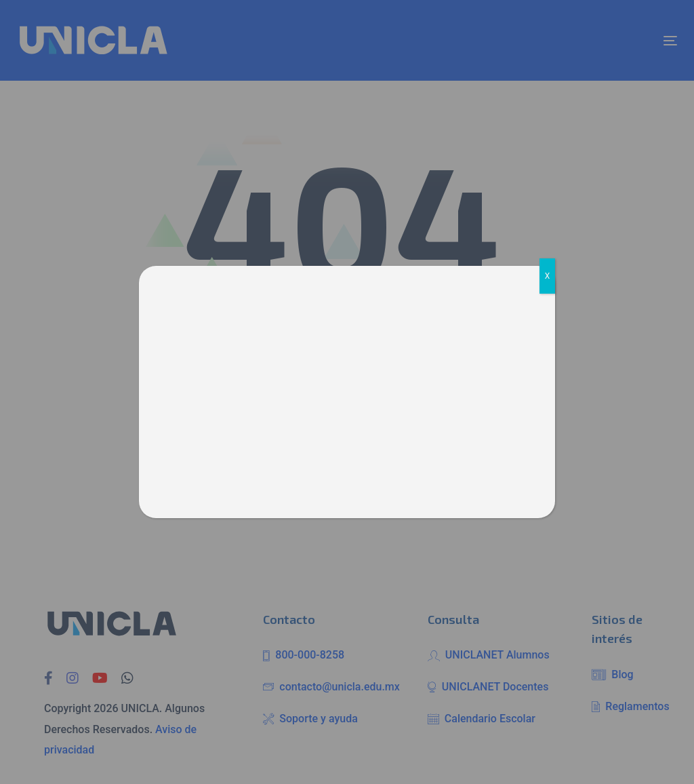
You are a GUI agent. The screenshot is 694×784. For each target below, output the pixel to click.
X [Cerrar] (548, 276)
